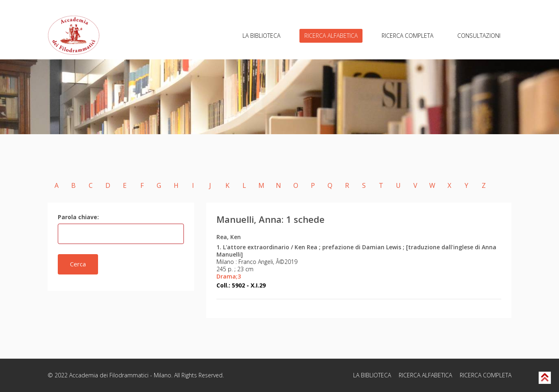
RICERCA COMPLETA (407, 36)
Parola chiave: (78, 217)
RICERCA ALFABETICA (331, 36)
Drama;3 (229, 277)
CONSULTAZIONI (479, 36)
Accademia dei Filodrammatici (109, 375)
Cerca (78, 264)
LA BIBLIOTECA (261, 36)
